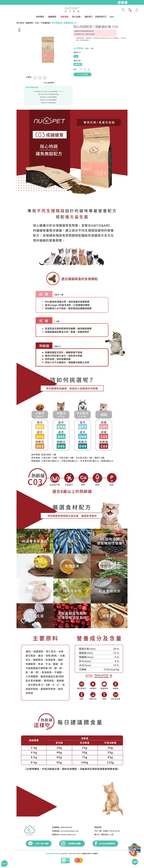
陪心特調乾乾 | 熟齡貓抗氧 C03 (64, 23)
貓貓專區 (52, 17)
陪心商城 (20, 23)
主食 (37, 23)
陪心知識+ (77, 17)
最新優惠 (64, 17)
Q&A (112, 17)
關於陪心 (89, 17)
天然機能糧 (45, 23)
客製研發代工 (101, 17)
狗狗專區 (40, 17)
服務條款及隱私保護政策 (53, 854)
